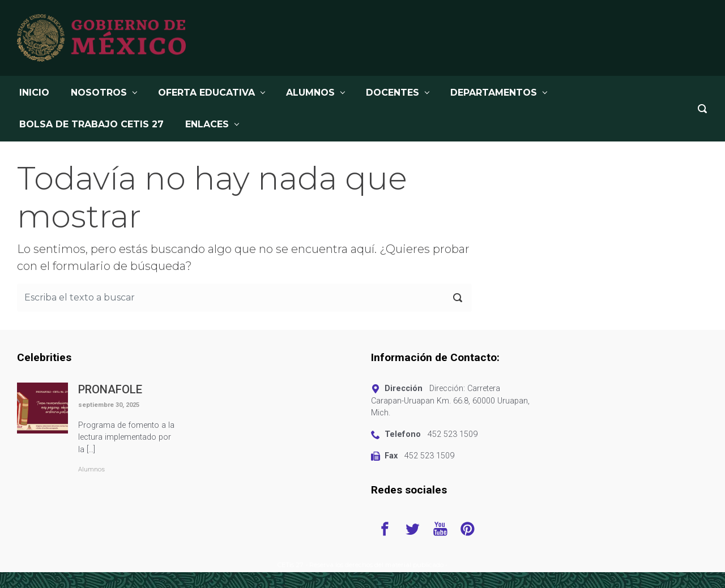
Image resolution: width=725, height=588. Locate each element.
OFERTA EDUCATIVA (206, 93)
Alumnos (91, 469)
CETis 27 (291, 565)
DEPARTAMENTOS (494, 93)
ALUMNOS (310, 93)
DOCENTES (393, 93)
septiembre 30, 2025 (109, 405)
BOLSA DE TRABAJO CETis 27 (91, 124)
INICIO (34, 93)
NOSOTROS (99, 93)
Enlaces (207, 124)
